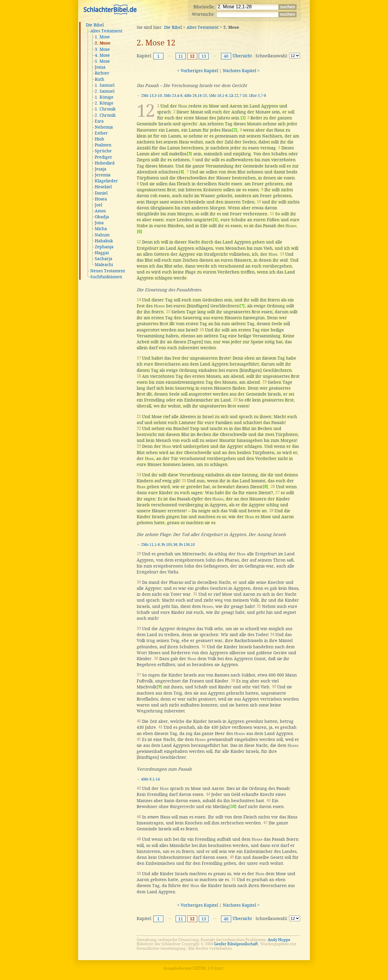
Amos (100, 211)
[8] (265, 487)
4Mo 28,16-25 (196, 96)
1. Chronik (105, 109)
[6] (139, 231)
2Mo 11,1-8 (150, 545)
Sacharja (104, 259)
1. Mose (102, 37)
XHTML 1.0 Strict (208, 968)
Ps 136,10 (187, 545)
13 (204, 56)
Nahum (102, 235)
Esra (99, 121)
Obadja (102, 217)
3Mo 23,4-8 (173, 96)
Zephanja (104, 247)
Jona (99, 223)
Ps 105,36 (169, 545)
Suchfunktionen (106, 277)
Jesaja (101, 169)
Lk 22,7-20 (238, 96)
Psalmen (103, 145)
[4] (181, 172)
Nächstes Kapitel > (241, 71)
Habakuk (104, 241)
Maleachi (104, 265)
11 (181, 56)
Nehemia (104, 127)
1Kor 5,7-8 (257, 96)
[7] (242, 306)
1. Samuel (105, 85)
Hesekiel (103, 187)
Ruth (100, 79)
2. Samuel (105, 91)
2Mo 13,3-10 (152, 96)
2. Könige (104, 103)
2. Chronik (105, 115)
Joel (98, 205)
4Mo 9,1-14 (150, 779)
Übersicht (242, 56)
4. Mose (102, 55)
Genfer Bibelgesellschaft (236, 944)
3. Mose (102, 49)
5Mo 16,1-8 (218, 96)
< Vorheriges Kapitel (198, 71)
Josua (100, 67)
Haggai (102, 253)
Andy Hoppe (279, 940)
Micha (101, 229)
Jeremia (103, 175)
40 (226, 56)
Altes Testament (106, 31)
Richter (102, 73)
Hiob (100, 139)
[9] (159, 687)
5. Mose (102, 61)
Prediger (104, 157)
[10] (233, 806)
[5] (215, 220)
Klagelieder (106, 181)
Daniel (101, 193)
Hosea (101, 199)
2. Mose (103, 43)
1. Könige (104, 97)
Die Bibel (95, 25)
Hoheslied (105, 163)
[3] (189, 154)
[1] (243, 118)
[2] (235, 130)
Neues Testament (108, 271)
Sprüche (103, 151)
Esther (101, 133)
